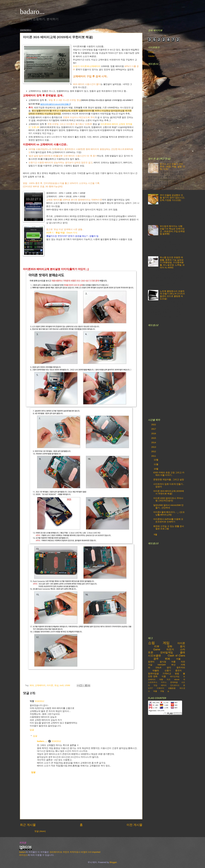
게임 (166, 643)
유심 (57, 685)
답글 (32, 730)
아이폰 (50, 685)
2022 (154, 425)
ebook (177, 679)
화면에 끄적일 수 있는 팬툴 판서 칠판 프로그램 (169, 528)
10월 (156, 469)
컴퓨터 (151, 662)
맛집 (155, 685)
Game (157, 649)
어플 (178, 659)
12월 (156, 460)
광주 (156, 659)
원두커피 (181, 668)
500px (151, 52)
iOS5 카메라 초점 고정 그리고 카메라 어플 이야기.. (169, 474)
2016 (154, 434)
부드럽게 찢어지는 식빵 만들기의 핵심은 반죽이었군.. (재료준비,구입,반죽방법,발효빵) (172, 230)
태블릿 (156, 671)
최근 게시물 (28, 825)
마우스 (164, 682)
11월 (156, 464)
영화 (170, 646)
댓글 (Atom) (40, 831)
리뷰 (157, 646)
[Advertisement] (169, 109)
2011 (154, 456)
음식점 (163, 662)
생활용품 (172, 688)
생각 (169, 668)
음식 (183, 646)
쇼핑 (151, 643)
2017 (154, 429)
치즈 (169, 679)
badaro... (32, 12)
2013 (154, 447)
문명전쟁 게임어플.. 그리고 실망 (169, 480)
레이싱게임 (175, 676)
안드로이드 (175, 685)
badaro (22, 852)
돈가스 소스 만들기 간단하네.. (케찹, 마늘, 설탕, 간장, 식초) (172, 166)
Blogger (113, 862)
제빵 (161, 679)
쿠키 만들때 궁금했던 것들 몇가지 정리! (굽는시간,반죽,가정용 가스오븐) (172, 198)
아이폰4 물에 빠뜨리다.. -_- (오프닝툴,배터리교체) (169, 513)
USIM (67, 685)
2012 (154, 451)
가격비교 (167, 674)
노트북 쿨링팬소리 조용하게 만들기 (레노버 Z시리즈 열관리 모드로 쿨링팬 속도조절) (172, 295)
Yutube (151, 56)
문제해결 (174, 682)
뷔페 (167, 659)
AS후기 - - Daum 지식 (62, 233)
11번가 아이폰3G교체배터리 (87, 66)
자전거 (170, 649)
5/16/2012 (40, 701)
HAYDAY (162, 665)
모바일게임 (167, 652)
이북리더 (160, 688)
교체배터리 (40, 685)
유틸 (162, 691)
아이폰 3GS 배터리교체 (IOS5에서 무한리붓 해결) (169, 492)
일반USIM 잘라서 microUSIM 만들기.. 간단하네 (168, 506)
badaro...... (42, 741)
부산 (173, 665)
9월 (156, 535)
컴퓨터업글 (153, 674)
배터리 (164, 685)
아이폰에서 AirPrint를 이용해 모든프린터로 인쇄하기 (168, 520)
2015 (154, 438)
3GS (32, 685)
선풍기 (168, 671)
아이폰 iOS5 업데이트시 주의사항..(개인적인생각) (168, 499)
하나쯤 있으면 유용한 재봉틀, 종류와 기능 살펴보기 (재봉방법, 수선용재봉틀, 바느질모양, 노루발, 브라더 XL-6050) (172, 262)
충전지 (178, 671)
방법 (177, 674)
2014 (154, 442)
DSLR (159, 668)
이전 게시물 (134, 825)
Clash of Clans (176, 656)
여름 (173, 662)
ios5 (62, 685)
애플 (155, 691)
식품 (164, 676)
